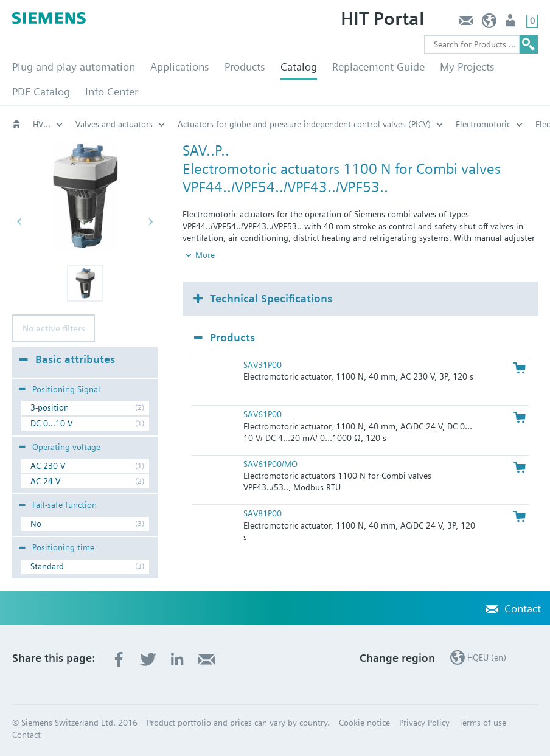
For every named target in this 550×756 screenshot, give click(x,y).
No (36, 524)
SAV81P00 (263, 513)
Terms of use (482, 723)
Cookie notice (364, 723)
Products (245, 67)
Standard (47, 566)
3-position (50, 407)
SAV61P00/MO (270, 464)
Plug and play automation (74, 67)
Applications (180, 67)
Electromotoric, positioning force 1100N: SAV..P (245, 124)
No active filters (54, 328)
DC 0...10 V (51, 423)
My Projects (467, 67)
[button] (85, 283)
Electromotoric (103, 124)
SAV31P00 (263, 365)
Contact (466, 23)
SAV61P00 (263, 414)
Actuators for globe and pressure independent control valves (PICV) (48, 124)
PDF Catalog (41, 92)
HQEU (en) (489, 23)
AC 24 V (45, 481)
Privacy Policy (424, 723)
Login (511, 23)
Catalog (299, 67)
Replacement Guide (378, 67)
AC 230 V (48, 466)
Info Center (112, 92)
